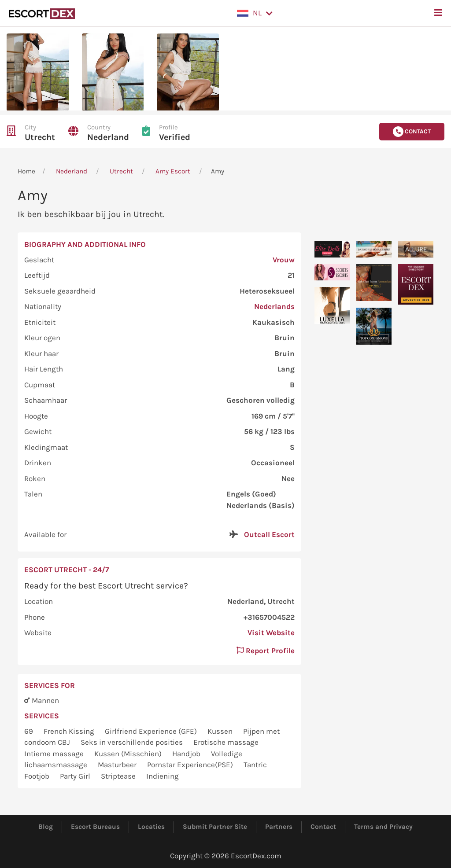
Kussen (221, 731)
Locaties (151, 827)
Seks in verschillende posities (133, 742)
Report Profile (266, 651)
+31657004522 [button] (269, 617)
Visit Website (271, 633)
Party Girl (76, 776)
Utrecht (40, 137)
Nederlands (274, 306)
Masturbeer (118, 765)
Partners (279, 827)
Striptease (119, 776)
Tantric (255, 765)
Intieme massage (55, 754)
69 (30, 731)
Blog (46, 827)
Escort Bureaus (95, 827)
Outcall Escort (269, 534)
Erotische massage (226, 742)
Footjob (38, 776)
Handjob (187, 754)
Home (26, 171)
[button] (255, 13)
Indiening (163, 776)
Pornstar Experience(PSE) (191, 765)
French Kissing (70, 731)
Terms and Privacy (383, 827)
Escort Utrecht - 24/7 (67, 570)
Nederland (108, 137)
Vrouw (284, 260)
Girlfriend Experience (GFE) (152, 731)
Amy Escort (173, 171)
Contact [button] (412, 132)
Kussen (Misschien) (129, 754)
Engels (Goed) (251, 494)
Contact (323, 827)
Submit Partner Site (215, 827)
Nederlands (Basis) (261, 505)
